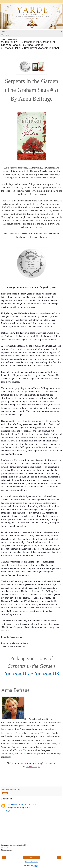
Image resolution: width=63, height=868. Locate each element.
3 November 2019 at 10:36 (27, 805)
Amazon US (46, 674)
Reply (8, 811)
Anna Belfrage (12, 805)
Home (31, 858)
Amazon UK (17, 674)
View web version (31, 862)
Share (5, 793)
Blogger (36, 866)
